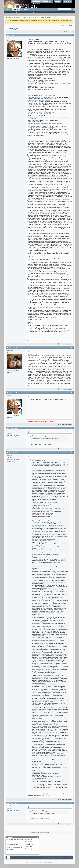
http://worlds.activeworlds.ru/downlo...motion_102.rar (54, 83)
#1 (72, 35)
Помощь (58, 1)
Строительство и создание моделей (23, 18)
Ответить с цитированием (65, 344)
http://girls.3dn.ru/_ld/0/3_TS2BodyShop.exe (41, 112)
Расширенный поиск (68, 12)
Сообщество (47, 12)
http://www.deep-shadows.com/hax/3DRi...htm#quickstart (42, 99)
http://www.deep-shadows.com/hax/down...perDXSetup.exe (42, 96)
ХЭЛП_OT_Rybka (15, 29)
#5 (72, 452)
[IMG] (26, 843)
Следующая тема (45, 833)
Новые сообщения (26, 12)
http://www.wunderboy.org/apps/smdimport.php (48, 123)
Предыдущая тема (34, 833)
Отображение (68, 32)
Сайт (8, 9)
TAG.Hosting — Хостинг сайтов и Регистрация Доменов (39, 862)
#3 (72, 392)
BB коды (27, 839)
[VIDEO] (27, 845)
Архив (67, 857)
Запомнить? (36, 4)
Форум (16, 9)
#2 (72, 347)
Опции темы (59, 32)
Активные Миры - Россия (58, 857)
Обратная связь (47, 857)
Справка (34, 12)
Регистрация (67, 1)
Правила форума (30, 849)
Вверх (71, 857)
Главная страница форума (13, 12)
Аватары (37, 18)
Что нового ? (25, 9)
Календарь (40, 12)
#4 (72, 428)
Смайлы (27, 841)
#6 (72, 803)
